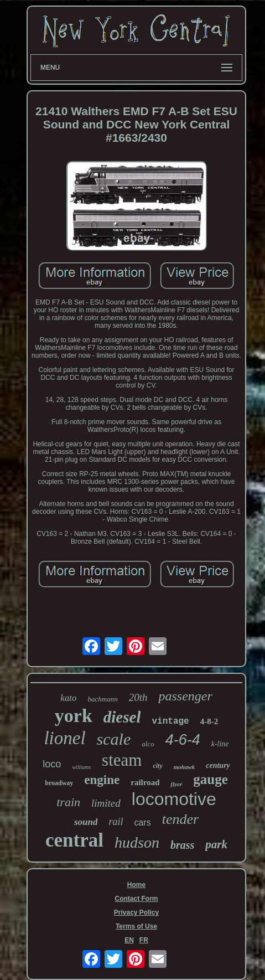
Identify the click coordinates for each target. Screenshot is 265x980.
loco (52, 764)
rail (116, 822)
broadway (59, 783)
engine (102, 780)
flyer (176, 784)
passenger (185, 696)
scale (114, 739)
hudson (137, 842)
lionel (64, 738)
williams (81, 767)
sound (86, 822)
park (216, 844)
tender (180, 819)
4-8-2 (209, 721)
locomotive (174, 799)
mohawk (185, 767)
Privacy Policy (136, 912)
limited (106, 803)
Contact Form (137, 899)
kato (68, 698)
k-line (220, 744)
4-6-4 (183, 740)
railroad (145, 782)
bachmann (103, 699)
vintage (170, 721)
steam (122, 760)
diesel (122, 717)
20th (138, 697)
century (218, 765)
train (68, 802)
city (157, 766)
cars (142, 822)
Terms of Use (136, 926)
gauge (211, 779)
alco (148, 744)
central (74, 840)
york (74, 716)
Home (136, 885)
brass (182, 845)
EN (129, 940)
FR (144, 940)
